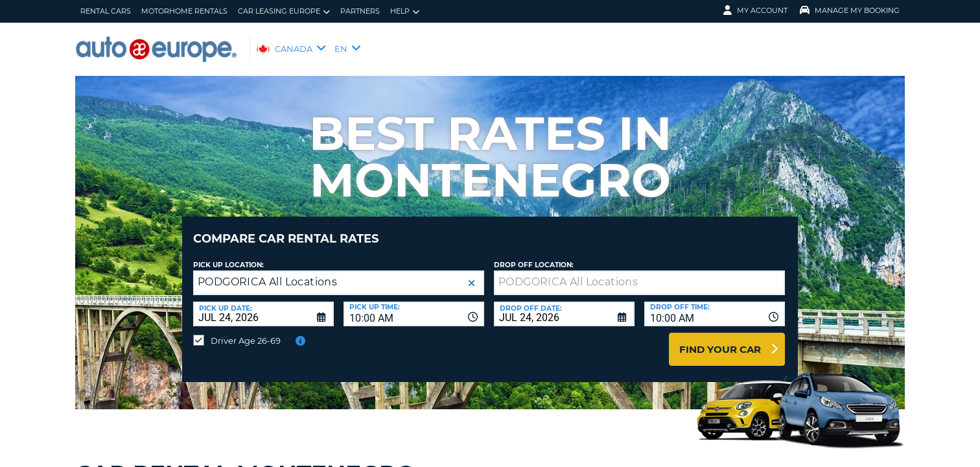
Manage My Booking (850, 10)
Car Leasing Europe (284, 11)
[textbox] (639, 273)
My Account (755, 10)
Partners (360, 11)
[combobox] (414, 304)
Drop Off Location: (534, 255)
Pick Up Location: (228, 255)
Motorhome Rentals (184, 11)
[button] (472, 273)
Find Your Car (720, 340)
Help (405, 11)
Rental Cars (106, 11)
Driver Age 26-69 (246, 331)
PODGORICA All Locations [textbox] (267, 272)
